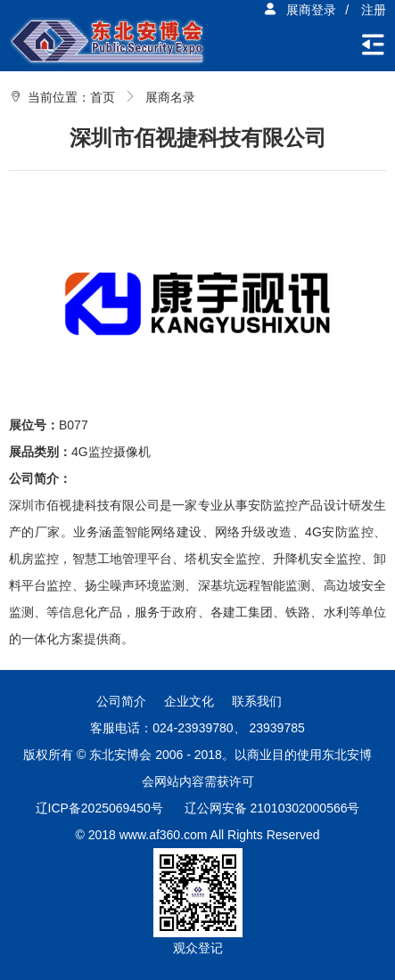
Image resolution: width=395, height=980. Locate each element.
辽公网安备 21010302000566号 (272, 808)
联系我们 (257, 701)
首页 (103, 97)
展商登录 (300, 10)
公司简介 (121, 701)
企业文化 (189, 701)
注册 (374, 10)
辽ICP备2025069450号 (99, 808)
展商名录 (170, 97)
